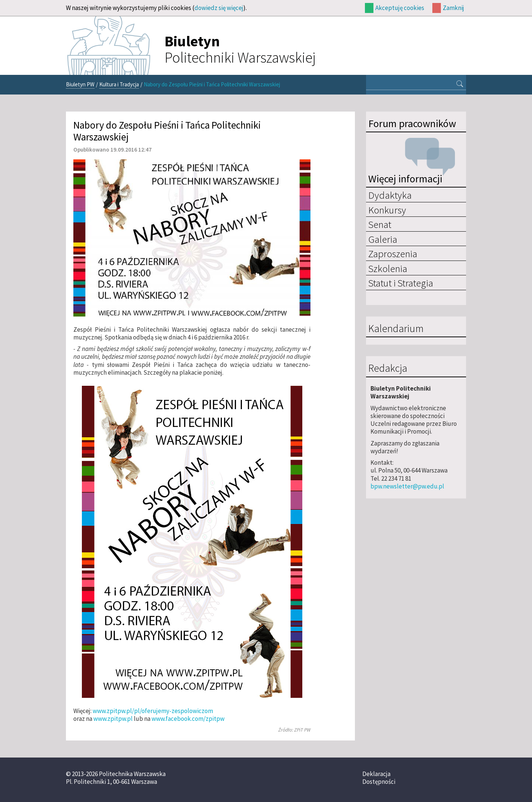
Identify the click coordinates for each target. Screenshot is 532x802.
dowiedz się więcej (219, 8)
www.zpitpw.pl (113, 719)
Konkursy (387, 210)
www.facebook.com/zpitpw (188, 719)
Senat (380, 224)
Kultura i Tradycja (119, 84)
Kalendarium (396, 329)
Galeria (383, 239)
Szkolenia (388, 268)
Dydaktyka (390, 195)
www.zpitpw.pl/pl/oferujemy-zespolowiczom (153, 711)
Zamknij (453, 8)
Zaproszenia (393, 253)
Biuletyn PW (80, 84)
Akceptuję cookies (400, 8)
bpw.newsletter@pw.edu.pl (407, 486)
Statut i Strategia (401, 283)
